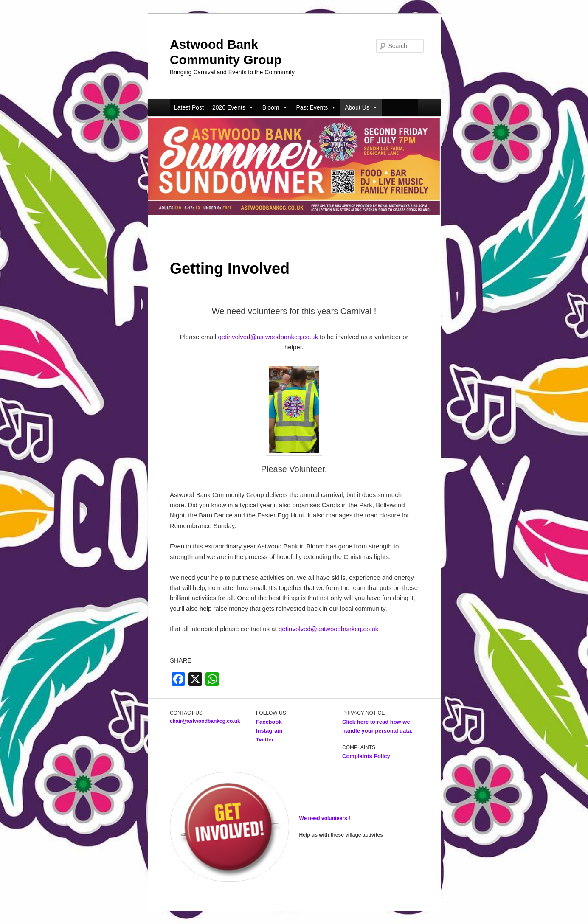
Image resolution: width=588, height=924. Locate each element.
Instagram (269, 731)
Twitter (265, 740)
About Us (361, 107)
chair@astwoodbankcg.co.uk (205, 721)
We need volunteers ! (325, 818)
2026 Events (233, 107)
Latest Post (189, 107)
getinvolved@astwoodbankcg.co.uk (268, 337)
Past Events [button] (317, 107)
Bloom (275, 107)
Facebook (270, 722)
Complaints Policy (366, 756)
